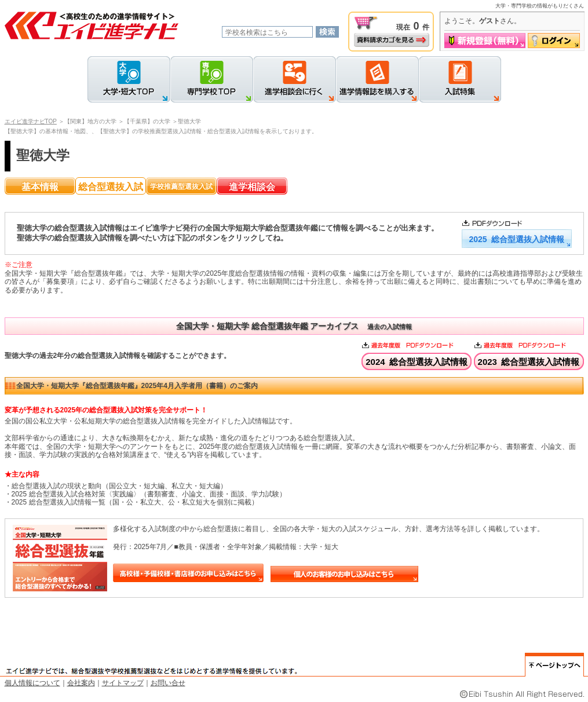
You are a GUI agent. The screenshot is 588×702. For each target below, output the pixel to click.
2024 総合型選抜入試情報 (417, 362)
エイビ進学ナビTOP (31, 121)
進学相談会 (252, 187)
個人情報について (32, 683)
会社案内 (81, 683)
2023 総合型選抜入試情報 (529, 362)
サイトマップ (123, 683)
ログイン (554, 41)
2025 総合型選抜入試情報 (516, 239)
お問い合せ (168, 683)
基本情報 (40, 187)
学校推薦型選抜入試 (181, 187)
